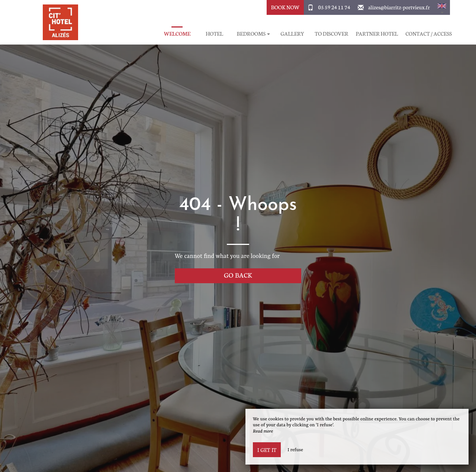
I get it (267, 450)
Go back (238, 275)
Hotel (214, 34)
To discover (331, 34)
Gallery (292, 34)
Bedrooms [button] (253, 34)
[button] (442, 7)
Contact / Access (429, 34)
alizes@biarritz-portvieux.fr (399, 7)
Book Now (285, 7)
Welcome (177, 34)
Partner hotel (377, 34)
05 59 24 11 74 (334, 7)
